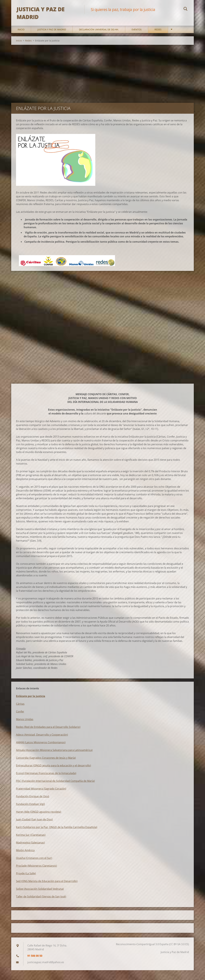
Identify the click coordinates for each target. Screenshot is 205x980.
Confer (20, 714)
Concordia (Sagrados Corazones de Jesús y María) (46, 760)
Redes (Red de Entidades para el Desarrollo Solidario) (48, 730)
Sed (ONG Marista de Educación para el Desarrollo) (47, 884)
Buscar (185, 9)
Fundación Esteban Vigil (30, 807)
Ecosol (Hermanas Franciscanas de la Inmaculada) (46, 776)
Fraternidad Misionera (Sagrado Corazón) (41, 791)
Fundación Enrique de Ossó (33, 799)
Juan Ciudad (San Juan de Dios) (34, 822)
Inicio (21, 32)
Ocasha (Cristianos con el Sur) (34, 861)
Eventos (137, 32)
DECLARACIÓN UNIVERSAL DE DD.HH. (99, 32)
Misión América (25, 853)
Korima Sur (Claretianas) (31, 837)
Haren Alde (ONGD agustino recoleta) (39, 814)
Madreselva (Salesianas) (30, 845)
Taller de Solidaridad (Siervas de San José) (41, 899)
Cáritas (20, 706)
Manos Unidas (25, 722)
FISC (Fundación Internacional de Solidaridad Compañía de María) (55, 783)
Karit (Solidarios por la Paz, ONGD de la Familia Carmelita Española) (57, 830)
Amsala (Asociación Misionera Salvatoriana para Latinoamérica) (54, 753)
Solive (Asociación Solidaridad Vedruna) (40, 891)
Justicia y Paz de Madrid (52, 32)
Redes (158, 32)
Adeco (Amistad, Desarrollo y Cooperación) (42, 737)
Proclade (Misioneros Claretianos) (36, 868)
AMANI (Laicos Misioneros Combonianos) (41, 745)
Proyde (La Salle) (26, 876)
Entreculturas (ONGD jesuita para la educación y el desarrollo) (53, 768)
